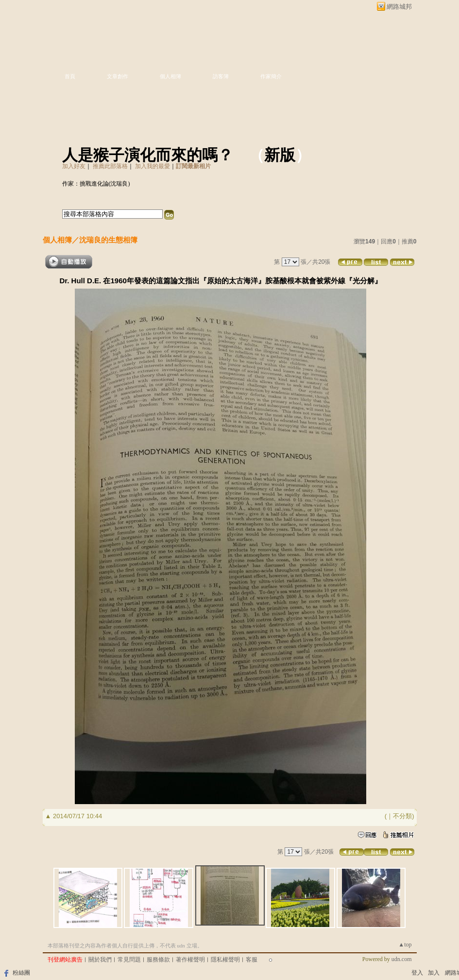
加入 (434, 973)
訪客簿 (221, 76)
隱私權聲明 (225, 960)
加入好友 (74, 166)
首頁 (70, 76)
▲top (405, 945)
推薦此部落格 (110, 166)
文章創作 (118, 76)
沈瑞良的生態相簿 (108, 240)
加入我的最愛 (153, 166)
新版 (280, 155)
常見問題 (129, 960)
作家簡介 (271, 76)
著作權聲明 (190, 960)
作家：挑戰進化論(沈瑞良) (96, 184)
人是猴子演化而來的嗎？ (148, 155)
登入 (417, 973)
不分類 (402, 816)
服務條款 (158, 960)
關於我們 (100, 960)
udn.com (402, 959)
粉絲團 (21, 973)
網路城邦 (399, 7)
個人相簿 (170, 76)
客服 (252, 960)
